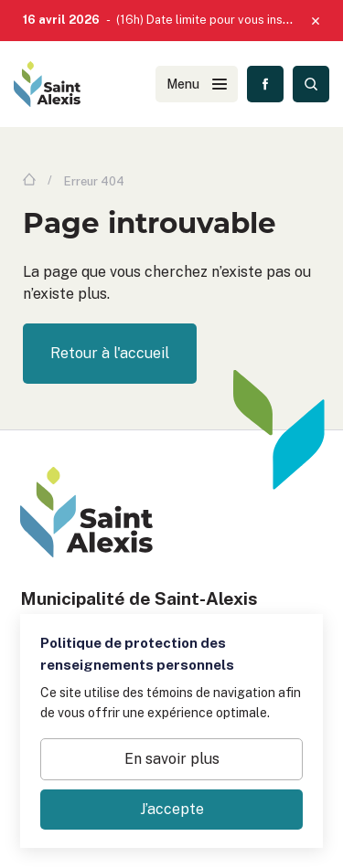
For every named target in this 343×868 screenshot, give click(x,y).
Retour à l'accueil (110, 353)
